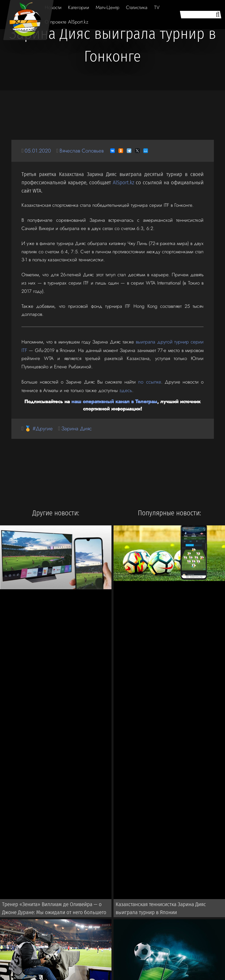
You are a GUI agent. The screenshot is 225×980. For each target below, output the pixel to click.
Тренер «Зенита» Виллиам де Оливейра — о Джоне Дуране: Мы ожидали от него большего (58, 908)
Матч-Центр (108, 7)
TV (157, 7)
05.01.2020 (38, 151)
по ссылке (150, 381)
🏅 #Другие (39, 427)
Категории (79, 7)
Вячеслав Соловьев (83, 151)
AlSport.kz (123, 182)
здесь (125, 389)
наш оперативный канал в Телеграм (114, 400)
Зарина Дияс (78, 427)
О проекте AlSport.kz (66, 22)
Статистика (137, 7)
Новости (53, 7)
